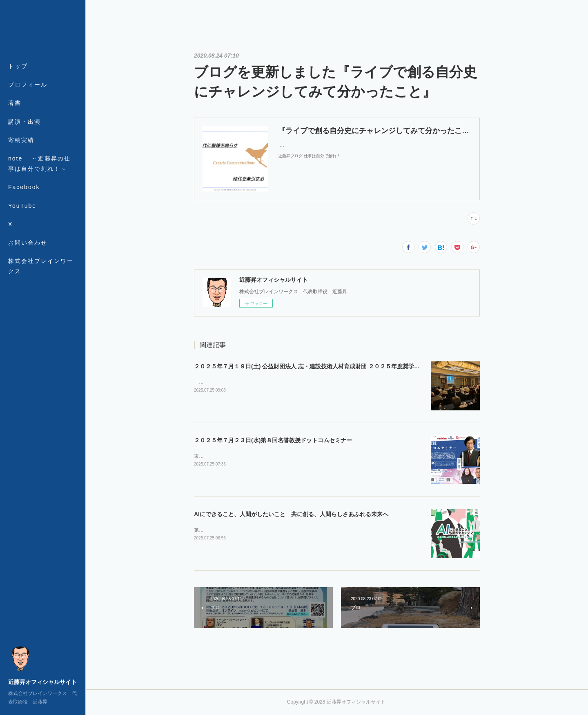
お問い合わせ (28, 243)
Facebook (24, 187)
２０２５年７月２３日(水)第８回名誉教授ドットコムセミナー (273, 440)
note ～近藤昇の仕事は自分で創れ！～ (39, 164)
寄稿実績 (21, 140)
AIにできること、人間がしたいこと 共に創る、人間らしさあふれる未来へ (291, 514)
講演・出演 (24, 122)
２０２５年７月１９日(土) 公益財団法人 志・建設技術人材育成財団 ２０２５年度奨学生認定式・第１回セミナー (338, 366)
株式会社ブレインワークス (41, 266)
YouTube (22, 206)
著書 (15, 103)
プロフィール (28, 85)
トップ (18, 66)
